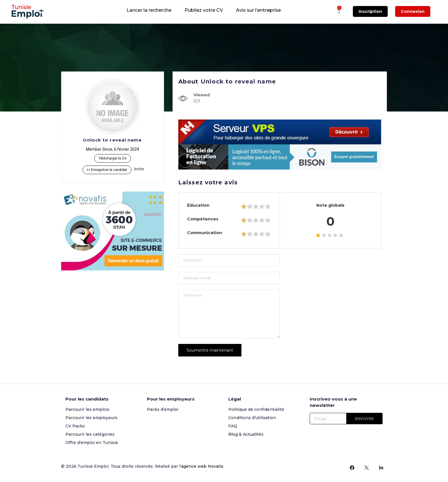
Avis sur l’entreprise (258, 10)
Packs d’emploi (163, 409)
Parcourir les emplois (87, 409)
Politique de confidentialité (256, 409)
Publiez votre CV (204, 10)
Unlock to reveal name (112, 140)
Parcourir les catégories (90, 434)
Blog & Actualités (246, 434)
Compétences (203, 219)
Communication (205, 233)
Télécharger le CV (113, 158)
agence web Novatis (202, 466)
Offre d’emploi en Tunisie (92, 443)
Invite (139, 169)
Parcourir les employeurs (91, 418)
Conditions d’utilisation (252, 418)
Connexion (413, 11)
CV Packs (75, 426)
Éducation (198, 205)
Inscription (370, 11)
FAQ (233, 426)
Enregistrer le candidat (107, 170)
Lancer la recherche (149, 10)
